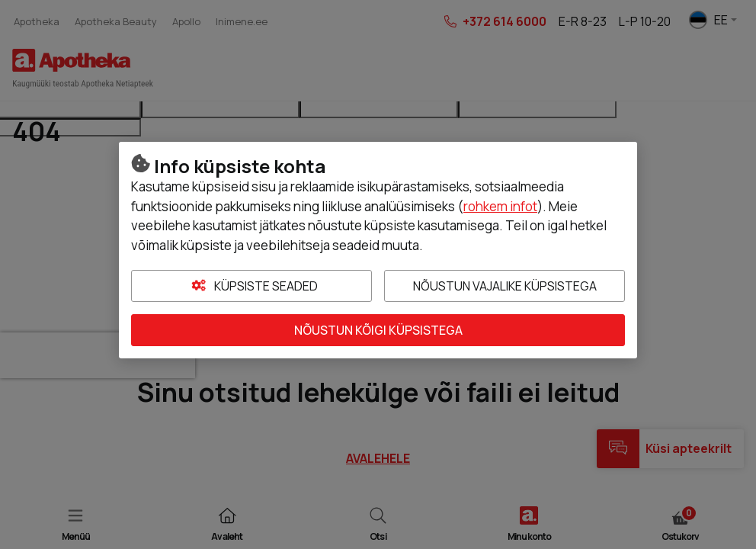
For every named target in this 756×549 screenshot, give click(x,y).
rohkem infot (500, 206)
